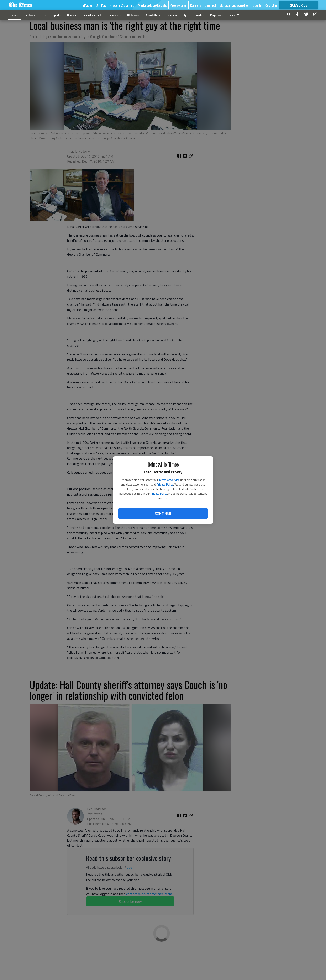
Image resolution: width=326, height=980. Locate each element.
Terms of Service (169, 480)
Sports (57, 15)
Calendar (172, 15)
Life (44, 15)
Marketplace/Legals (152, 5)
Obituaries (133, 15)
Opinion (72, 15)
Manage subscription (234, 5)
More (235, 15)
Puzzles (199, 15)
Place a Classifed (122, 5)
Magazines (216, 15)
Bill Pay (101, 5)
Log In (257, 5)
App (186, 15)
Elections (30, 15)
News (15, 15)
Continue (163, 513)
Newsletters (153, 15)
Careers (196, 5)
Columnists (114, 15)
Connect (210, 5)
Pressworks (178, 5)
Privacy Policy (165, 484)
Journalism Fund (92, 15)
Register (271, 5)
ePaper (87, 5)
